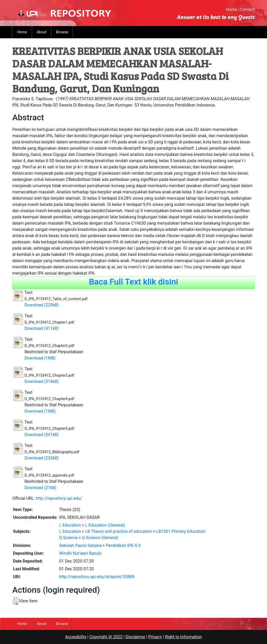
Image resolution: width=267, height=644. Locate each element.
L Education (70, 525)
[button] (16, 601)
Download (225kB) (42, 305)
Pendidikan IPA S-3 (123, 545)
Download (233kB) (42, 458)
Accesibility (76, 637)
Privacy (155, 637)
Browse (62, 32)
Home (231, 10)
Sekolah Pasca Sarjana (80, 545)
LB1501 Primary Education (181, 531)
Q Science (68, 538)
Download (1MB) (40, 358)
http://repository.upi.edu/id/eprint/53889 (97, 577)
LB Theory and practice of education (119, 531)
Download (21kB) (40, 488)
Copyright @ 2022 (106, 637)
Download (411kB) (42, 328)
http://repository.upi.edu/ (59, 498)
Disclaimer (135, 637)
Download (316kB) (42, 381)
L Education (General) (105, 525)
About (42, 32)
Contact (247, 10)
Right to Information (183, 637)
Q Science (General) (100, 538)
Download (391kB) (42, 435)
